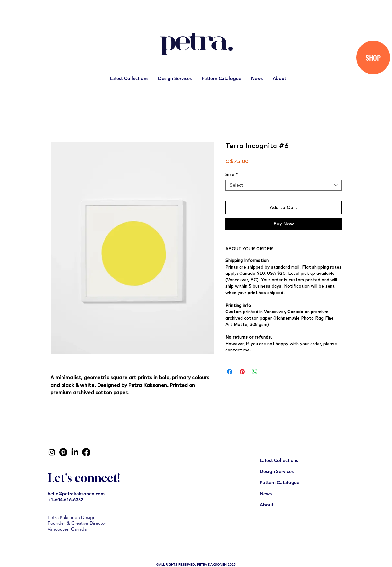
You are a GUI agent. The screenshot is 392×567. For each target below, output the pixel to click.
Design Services (277, 471)
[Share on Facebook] (230, 372)
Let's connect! (84, 478)
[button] (129, 78)
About (267, 505)
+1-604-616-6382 (66, 500)
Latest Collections (279, 460)
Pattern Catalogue (280, 482)
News (266, 494)
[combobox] (284, 185)
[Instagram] (52, 452)
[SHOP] (373, 57)
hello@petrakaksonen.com (76, 494)
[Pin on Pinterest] (242, 372)
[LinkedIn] (75, 452)
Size (232, 174)
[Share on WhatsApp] (255, 372)
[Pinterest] (63, 452)
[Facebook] (86, 452)
